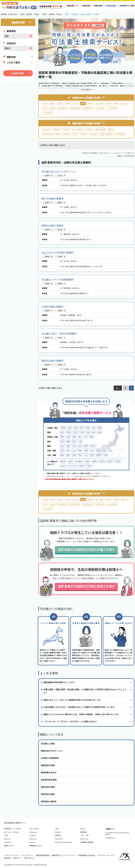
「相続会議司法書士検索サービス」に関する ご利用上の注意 (69, 473)
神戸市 (103, 461)
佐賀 (68, 455)
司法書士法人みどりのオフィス (59, 172)
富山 (80, 437)
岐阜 (74, 441)
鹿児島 (99, 455)
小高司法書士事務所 (53, 307)
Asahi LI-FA (84, 839)
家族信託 (111, 129)
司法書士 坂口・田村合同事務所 (59, 334)
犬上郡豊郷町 (112, 108)
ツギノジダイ (85, 835)
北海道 (63, 428)
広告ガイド (17, 858)
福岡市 (95, 461)
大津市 (45, 104)
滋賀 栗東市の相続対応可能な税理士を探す (86, 586)
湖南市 (109, 104)
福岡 (62, 455)
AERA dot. (33, 839)
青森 (70, 428)
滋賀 (86, 446)
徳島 (98, 450)
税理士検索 (98, 6)
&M (5, 832)
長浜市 (60, 104)
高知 (110, 450)
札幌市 (87, 461)
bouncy (32, 842)
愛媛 (104, 450)
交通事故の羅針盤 (87, 842)
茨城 (88, 432)
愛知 (62, 441)
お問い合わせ (29, 858)
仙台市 (63, 466)
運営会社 (8, 858)
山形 (94, 428)
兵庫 (68, 446)
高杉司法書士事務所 (53, 199)
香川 (92, 450)
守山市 (75, 104)
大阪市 (71, 461)
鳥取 (80, 450)
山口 (74, 450)
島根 (86, 450)
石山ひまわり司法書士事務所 (57, 253)
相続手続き (47, 129)
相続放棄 (57, 129)
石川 (86, 437)
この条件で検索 (17, 73)
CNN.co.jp (33, 832)
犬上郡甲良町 (48, 113)
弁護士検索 (86, 6)
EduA (6, 835)
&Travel (16, 832)
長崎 (74, 455)
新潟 (62, 437)
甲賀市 (116, 104)
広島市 (118, 461)
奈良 (80, 446)
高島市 (53, 108)
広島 (62, 450)
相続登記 (66, 129)
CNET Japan (34, 829)
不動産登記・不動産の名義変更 (101, 134)
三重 (80, 441)
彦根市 (53, 104)
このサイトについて (12, 855)
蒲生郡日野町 (75, 108)
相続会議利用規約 (43, 855)
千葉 (82, 432)
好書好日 (58, 835)
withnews (8, 842)
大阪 (62, 446)
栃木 (94, 432)
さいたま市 (72, 466)
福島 (100, 428)
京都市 (110, 461)
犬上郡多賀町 (100, 108)
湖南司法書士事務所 (53, 226)
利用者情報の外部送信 (86, 855)
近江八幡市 (100, 104)
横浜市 (63, 461)
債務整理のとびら (36, 846)
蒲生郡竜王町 (88, 108)
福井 (92, 437)
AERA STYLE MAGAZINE (63, 842)
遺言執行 (84, 134)
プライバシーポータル (106, 855)
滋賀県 (47, 175)
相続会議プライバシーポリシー (64, 855)
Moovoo (7, 839)
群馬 (100, 432)
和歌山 (93, 446)
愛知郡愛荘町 (63, 108)
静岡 (68, 441)
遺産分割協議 (100, 129)
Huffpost (33, 835)
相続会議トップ (73, 6)
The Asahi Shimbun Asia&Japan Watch (117, 834)
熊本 (80, 455)
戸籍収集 (89, 129)
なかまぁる (59, 839)
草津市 (68, 104)
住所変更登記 (120, 134)
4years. (83, 829)
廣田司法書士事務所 (53, 361)
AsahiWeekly (110, 838)
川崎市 (81, 466)
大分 (86, 455)
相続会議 (83, 832)
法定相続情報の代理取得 (52, 134)
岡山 (68, 450)
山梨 (68, 437)
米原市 (45, 108)
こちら (96, 476)
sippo (57, 829)
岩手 (76, 428)
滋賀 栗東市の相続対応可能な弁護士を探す (86, 549)
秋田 (82, 428)
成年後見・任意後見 (70, 134)
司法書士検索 (111, 6)
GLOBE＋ (58, 832)
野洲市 (90, 104)
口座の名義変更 (78, 129)
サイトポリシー (28, 855)
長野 (74, 437)
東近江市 (125, 104)
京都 (74, 446)
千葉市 (89, 466)
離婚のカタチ (9, 846)
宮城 (88, 428)
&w (10, 832)
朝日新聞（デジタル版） (13, 829)
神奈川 (69, 432)
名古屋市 (79, 461)
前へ (118, 388)
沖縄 (106, 455)
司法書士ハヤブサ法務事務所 (57, 280)
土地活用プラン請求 (127, 6)
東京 (62, 432)
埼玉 (76, 432)
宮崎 (92, 455)
